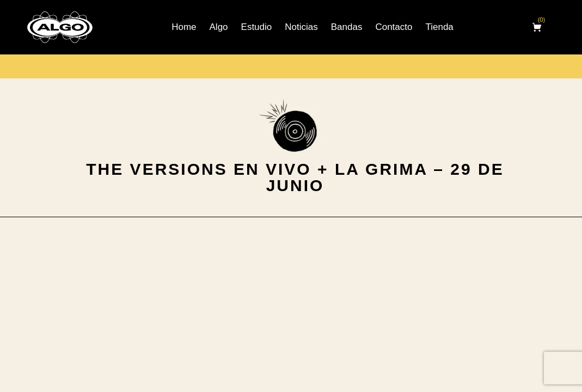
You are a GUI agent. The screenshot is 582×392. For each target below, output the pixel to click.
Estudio (257, 27)
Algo (219, 27)
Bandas (347, 27)
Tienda (439, 27)
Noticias (301, 27)
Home (184, 27)
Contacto (394, 27)
